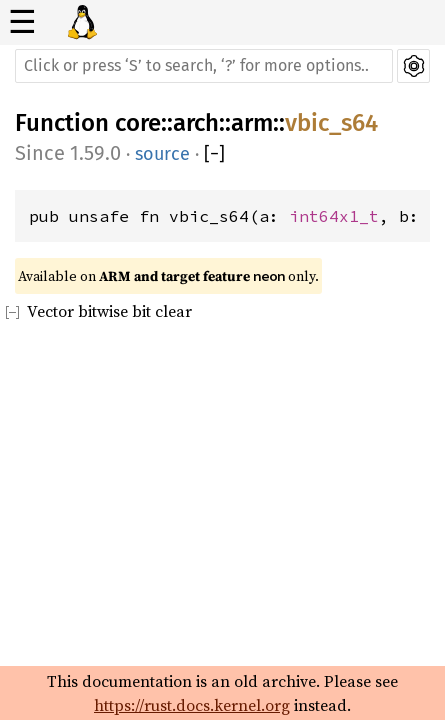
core (138, 123)
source (162, 154)
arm (252, 123)
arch (196, 123)
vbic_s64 (331, 123)
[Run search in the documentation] (204, 66)
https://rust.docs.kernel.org (192, 705)
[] (214, 154)
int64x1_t (334, 216)
